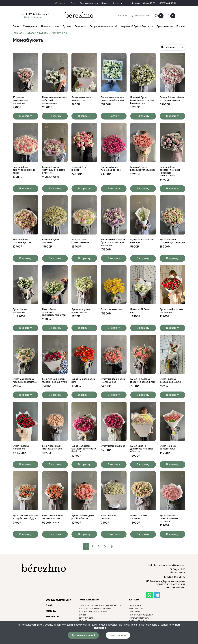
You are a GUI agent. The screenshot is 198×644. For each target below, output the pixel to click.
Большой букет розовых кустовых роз (141, 174)
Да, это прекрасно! (82, 635)
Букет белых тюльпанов (20, 316)
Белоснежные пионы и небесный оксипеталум (55, 101)
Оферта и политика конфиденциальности (100, 615)
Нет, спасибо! (119, 635)
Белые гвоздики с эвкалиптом (82, 99)
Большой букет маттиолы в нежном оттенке (54, 174)
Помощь (98, 3)
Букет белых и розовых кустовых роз (171, 247)
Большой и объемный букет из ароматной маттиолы (114, 247)
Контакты (111, 3)
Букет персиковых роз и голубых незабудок (24, 528)
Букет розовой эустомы (139, 526)
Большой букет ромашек (51, 246)
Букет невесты (165, 27)
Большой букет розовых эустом (22, 246)
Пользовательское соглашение (95, 618)
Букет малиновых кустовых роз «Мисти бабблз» (82, 457)
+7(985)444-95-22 (166, 3)
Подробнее (99, 628)
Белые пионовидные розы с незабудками (113, 99)
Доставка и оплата (81, 3)
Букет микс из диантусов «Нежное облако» (143, 457)
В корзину (26, 120)
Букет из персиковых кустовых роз (114, 386)
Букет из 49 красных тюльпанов (172, 316)
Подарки (181, 27)
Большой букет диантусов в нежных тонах (25, 174)
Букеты (67, 27)
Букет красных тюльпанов (22, 456)
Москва (50, 3)
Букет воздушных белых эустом (82, 316)
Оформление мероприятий (104, 27)
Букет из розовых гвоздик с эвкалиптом (141, 387)
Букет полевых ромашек (110, 526)
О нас (64, 3)
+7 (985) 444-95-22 (175, 586)
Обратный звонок (35, 17)
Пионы (16, 27)
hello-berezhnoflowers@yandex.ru (167, 575)
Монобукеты (59, 33)
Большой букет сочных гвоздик (81, 246)
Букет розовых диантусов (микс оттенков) (170, 528)
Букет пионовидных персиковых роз (54, 526)
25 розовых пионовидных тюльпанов (21, 101)
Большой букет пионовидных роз (112, 172)
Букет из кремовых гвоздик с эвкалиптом (24, 387)
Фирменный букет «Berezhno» (137, 27)
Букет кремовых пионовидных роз (53, 456)
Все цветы (80, 27)
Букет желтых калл (112, 314)
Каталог (31, 33)
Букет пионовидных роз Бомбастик (84, 526)
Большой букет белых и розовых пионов (170, 101)
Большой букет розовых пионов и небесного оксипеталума (170, 175)
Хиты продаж (30, 27)
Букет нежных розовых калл (168, 456)
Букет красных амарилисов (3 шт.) (171, 386)
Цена (56, 27)
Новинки (46, 27)
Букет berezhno (137, 618)
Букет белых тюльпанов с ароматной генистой (55, 317)
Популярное (135, 615)
